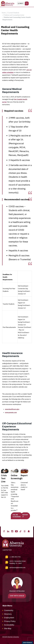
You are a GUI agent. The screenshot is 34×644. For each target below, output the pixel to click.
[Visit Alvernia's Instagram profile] (12, 531)
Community (9, 610)
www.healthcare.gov (12, 409)
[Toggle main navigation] (27, 3)
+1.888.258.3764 (15, 557)
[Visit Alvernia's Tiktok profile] (20, 531)
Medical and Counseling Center (14, 15)
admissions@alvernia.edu (17, 568)
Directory (8, 614)
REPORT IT (25, 516)
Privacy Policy (10, 621)
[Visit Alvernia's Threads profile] (25, 531)
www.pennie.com (11, 412)
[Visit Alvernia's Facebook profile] (4, 531)
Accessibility (9, 625)
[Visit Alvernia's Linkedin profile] (8, 531)
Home (4, 13)
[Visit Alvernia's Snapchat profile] (29, 531)
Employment (9, 618)
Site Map (8, 629)
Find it (21, 3)
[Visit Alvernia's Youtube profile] (16, 531)
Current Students (14, 13)
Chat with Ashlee (17, 596)
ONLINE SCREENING (17, 516)
